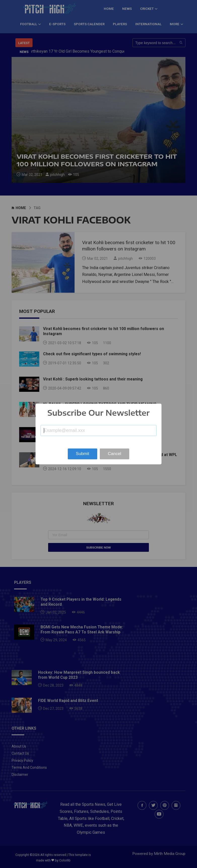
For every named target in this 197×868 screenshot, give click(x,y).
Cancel (114, 454)
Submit (83, 454)
